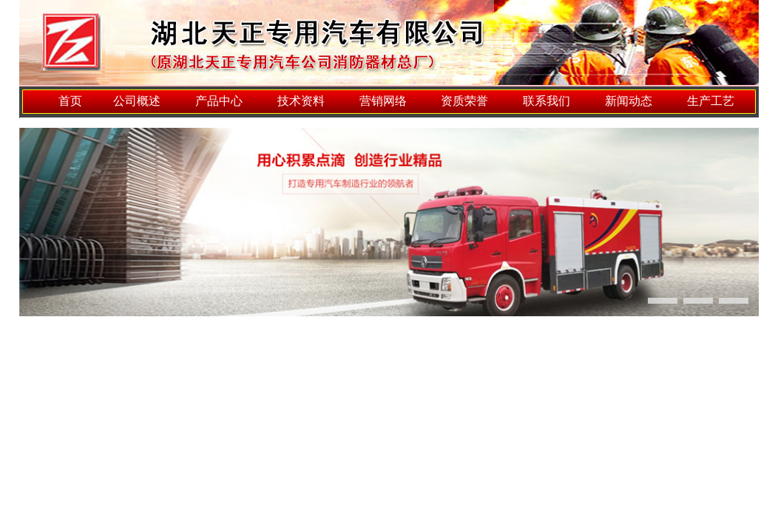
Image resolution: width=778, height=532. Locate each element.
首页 (70, 101)
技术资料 (301, 101)
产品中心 (219, 101)
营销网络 (383, 101)
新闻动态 (629, 101)
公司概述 (137, 101)
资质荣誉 (464, 101)
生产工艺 (711, 101)
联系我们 (547, 101)
